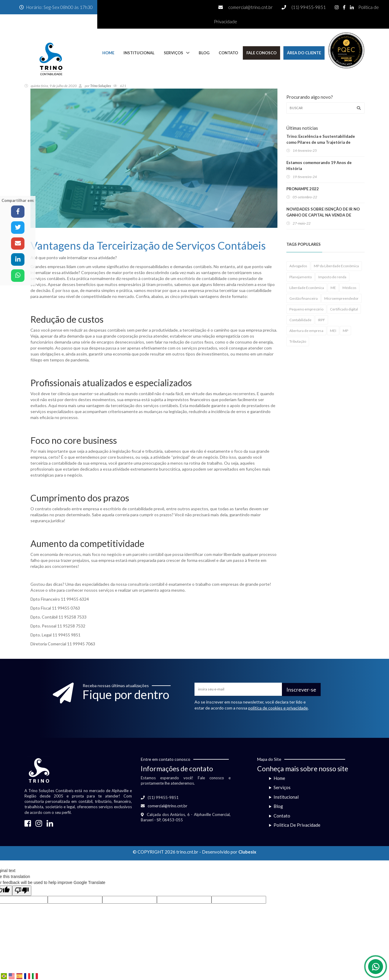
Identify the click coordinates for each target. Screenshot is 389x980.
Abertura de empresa (306, 331)
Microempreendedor (341, 298)
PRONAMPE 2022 (303, 189)
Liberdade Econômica (307, 288)
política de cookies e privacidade (278, 708)
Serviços (173, 53)
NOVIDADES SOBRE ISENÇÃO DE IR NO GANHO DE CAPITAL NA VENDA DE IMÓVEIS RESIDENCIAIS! (323, 215)
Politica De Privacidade (297, 825)
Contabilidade (300, 320)
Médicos (349, 288)
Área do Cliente (304, 53)
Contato (228, 53)
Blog (204, 53)
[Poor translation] (22, 891)
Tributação (298, 341)
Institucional (139, 53)
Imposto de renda (332, 277)
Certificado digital (344, 309)
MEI (333, 331)
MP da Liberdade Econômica (336, 266)
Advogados (298, 266)
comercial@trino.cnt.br (250, 7)
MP (345, 331)
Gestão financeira (304, 298)
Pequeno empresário (306, 309)
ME (333, 288)
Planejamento (301, 277)
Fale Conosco (261, 53)
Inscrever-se (301, 690)
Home (108, 53)
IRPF (322, 320)
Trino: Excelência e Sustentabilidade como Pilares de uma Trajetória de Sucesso (321, 142)
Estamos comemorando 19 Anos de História (319, 166)
